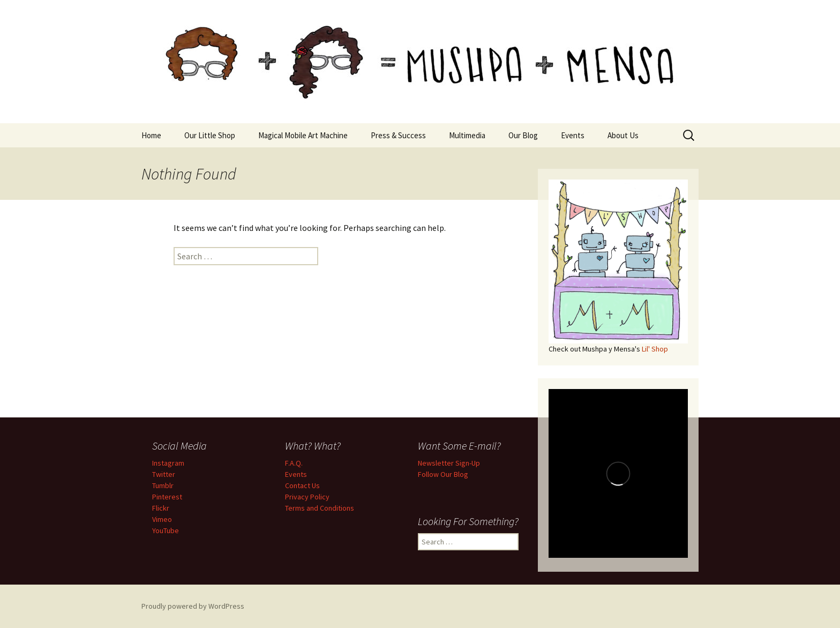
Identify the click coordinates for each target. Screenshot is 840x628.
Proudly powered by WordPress (193, 606)
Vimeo (162, 519)
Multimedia (467, 135)
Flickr (161, 508)
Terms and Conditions (320, 508)
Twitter (164, 474)
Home (151, 135)
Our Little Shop (210, 135)
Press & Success (398, 135)
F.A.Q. (294, 463)
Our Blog (523, 135)
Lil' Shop (655, 349)
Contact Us (302, 485)
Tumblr (163, 485)
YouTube (166, 530)
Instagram (168, 463)
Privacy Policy (307, 497)
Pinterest (167, 497)
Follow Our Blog (443, 474)
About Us (623, 135)
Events (573, 135)
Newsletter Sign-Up (449, 463)
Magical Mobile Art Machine (303, 135)
